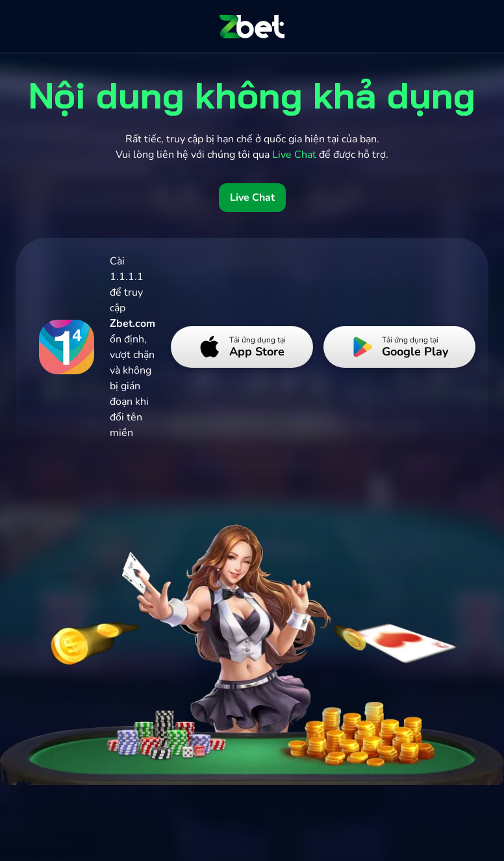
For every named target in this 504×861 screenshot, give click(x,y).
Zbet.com (132, 324)
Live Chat (252, 198)
